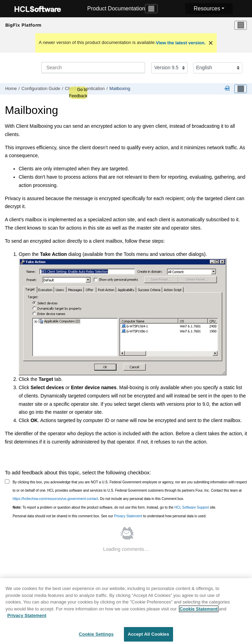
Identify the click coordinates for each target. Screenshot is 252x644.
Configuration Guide (41, 89)
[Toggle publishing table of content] (241, 89)
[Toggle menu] (241, 25)
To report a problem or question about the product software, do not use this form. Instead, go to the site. (115, 507)
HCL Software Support (192, 507)
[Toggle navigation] (151, 9)
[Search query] (93, 68)
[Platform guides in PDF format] (228, 89)
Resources (207, 8)
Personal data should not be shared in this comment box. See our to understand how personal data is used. (110, 516)
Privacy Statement (128, 516)
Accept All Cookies (148, 636)
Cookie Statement (199, 611)
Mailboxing (120, 89)
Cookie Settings (96, 636)
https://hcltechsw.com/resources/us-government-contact (56, 499)
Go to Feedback (78, 93)
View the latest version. (181, 43)
